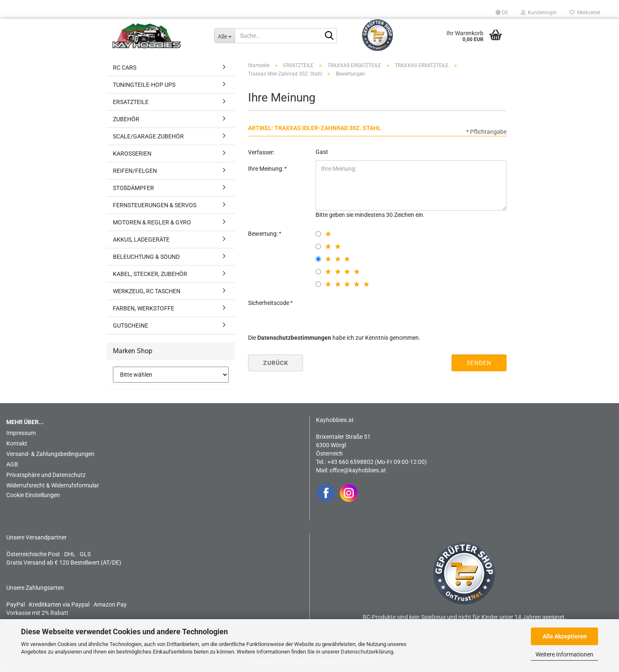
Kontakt (17, 443)
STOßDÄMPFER (133, 188)
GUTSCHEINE (131, 326)
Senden (479, 363)
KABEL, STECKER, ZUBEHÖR (150, 274)
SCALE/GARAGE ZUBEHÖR (148, 136)
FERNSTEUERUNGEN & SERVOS (155, 205)
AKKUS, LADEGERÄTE (141, 240)
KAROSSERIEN (132, 154)
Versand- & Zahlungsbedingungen (50, 454)
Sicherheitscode (269, 303)
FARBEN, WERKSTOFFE (144, 308)
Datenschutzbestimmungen (294, 338)
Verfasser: (261, 152)
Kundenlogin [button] (539, 13)
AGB (12, 464)
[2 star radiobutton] (318, 246)
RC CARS (125, 68)
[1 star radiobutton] (318, 234)
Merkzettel (585, 13)
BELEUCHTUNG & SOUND (146, 257)
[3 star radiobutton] (318, 259)
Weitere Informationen (564, 654)
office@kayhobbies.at (358, 470)
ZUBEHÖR (126, 119)
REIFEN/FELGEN (135, 171)
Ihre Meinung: (266, 169)
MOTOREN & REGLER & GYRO (152, 222)
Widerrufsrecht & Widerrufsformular (53, 485)
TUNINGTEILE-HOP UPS (144, 85)
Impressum (21, 433)
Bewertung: (264, 234)
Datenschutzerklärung (367, 652)
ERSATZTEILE (131, 102)
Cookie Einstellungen (33, 495)
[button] (502, 13)
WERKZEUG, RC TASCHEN (147, 291)
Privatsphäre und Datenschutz (46, 475)
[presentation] (379, 311)
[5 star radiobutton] (318, 284)
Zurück (276, 363)
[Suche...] (224, 36)
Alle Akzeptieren (565, 636)
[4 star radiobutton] (318, 272)
